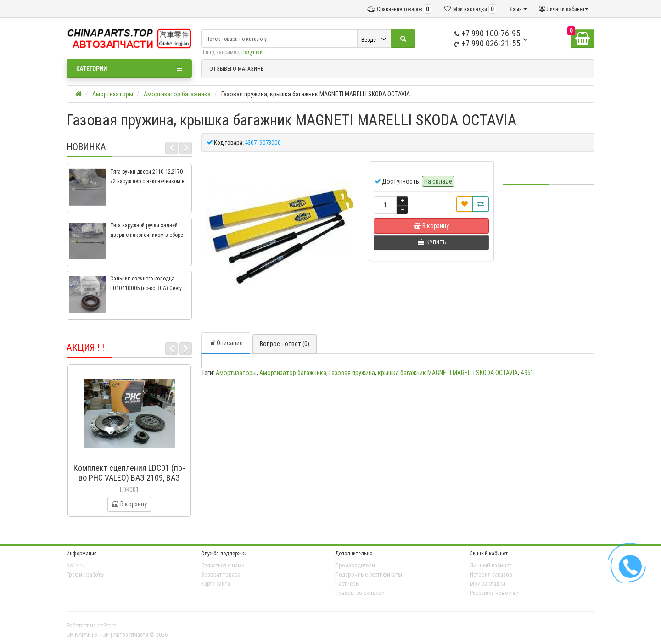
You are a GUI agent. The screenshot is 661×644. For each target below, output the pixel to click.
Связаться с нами (223, 565)
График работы (86, 574)
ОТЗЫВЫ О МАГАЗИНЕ (236, 69)
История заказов (491, 574)
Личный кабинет (490, 565)
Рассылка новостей (494, 593)
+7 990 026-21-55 (487, 43)
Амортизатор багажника (293, 373)
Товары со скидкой (360, 593)
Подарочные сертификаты (369, 574)
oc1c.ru (76, 565)
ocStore (107, 625)
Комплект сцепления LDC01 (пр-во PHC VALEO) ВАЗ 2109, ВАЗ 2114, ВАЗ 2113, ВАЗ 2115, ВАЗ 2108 (129, 482)
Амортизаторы (236, 373)
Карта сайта (216, 584)
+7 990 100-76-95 (487, 33)
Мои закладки (487, 584)
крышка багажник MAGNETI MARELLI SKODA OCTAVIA (448, 373)
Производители (355, 565)
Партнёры (347, 584)
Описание (226, 343)
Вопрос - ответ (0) (285, 344)
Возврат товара (221, 574)
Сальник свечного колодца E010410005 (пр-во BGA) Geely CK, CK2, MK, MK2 (146, 288)
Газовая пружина (352, 373)
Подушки (252, 52)
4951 (527, 373)
